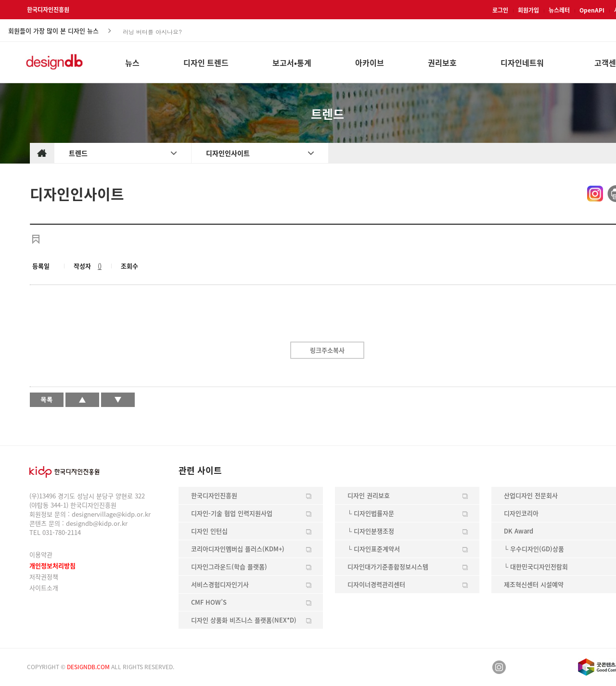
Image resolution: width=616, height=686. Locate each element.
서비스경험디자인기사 (220, 584)
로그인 (500, 10)
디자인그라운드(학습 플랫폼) (229, 566)
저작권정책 (44, 577)
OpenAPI (592, 10)
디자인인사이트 (228, 153)
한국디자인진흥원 (48, 10)
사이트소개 (44, 588)
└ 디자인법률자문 (371, 513)
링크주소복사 (327, 350)
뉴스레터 (559, 10)
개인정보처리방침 (52, 565)
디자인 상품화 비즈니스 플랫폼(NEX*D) (244, 620)
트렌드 (78, 153)
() (100, 266)
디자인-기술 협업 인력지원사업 (232, 513)
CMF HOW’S (209, 602)
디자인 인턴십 (209, 531)
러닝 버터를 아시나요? (152, 31)
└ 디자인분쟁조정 (371, 531)
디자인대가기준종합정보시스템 (388, 566)
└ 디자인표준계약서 (374, 549)
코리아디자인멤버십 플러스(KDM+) (238, 549)
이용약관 (41, 554)
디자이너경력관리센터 (376, 584)
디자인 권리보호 (369, 495)
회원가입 (528, 10)
